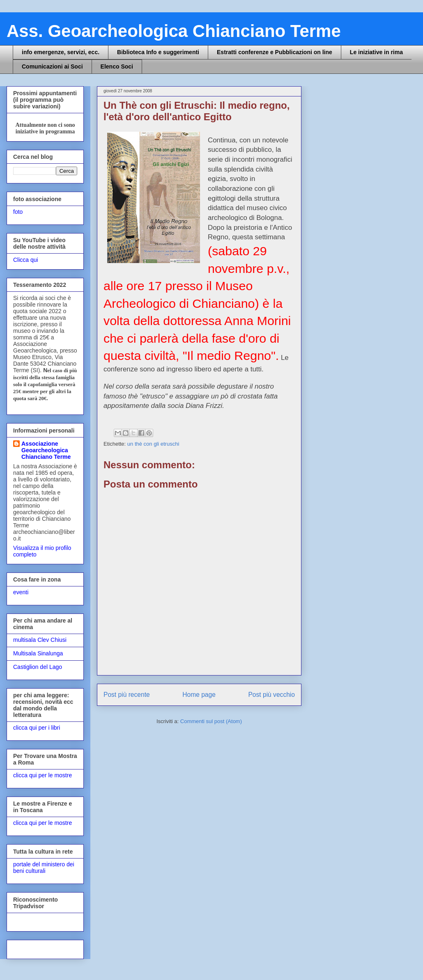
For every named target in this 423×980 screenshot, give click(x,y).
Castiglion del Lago (38, 667)
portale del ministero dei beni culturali (44, 868)
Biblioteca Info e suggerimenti (158, 52)
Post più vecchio (271, 695)
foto (18, 212)
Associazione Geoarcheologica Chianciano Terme (46, 450)
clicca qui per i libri (37, 728)
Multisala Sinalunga (38, 653)
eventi (21, 592)
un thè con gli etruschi (153, 444)
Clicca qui (26, 260)
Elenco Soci (117, 66)
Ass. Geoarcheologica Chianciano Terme (174, 31)
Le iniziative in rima (376, 52)
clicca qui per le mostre (43, 775)
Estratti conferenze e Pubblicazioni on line (275, 52)
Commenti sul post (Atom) (211, 721)
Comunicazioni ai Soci (52, 66)
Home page (199, 695)
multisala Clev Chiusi (40, 640)
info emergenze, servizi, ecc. (61, 52)
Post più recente (127, 695)
